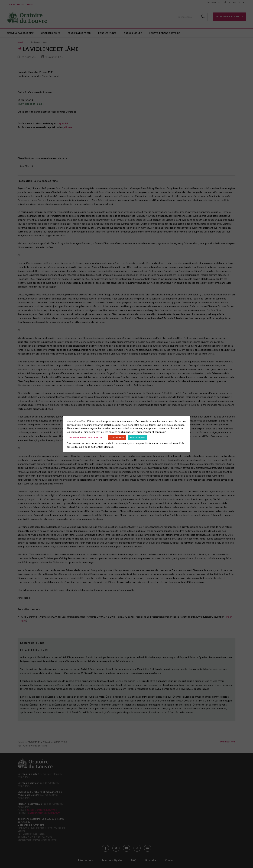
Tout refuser (117, 437)
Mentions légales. (104, 447)
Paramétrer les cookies (86, 437)
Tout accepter (137, 437)
